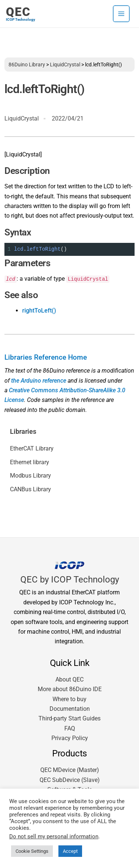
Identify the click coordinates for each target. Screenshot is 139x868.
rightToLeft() (39, 311)
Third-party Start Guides (69, 718)
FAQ (70, 728)
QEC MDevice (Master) (70, 770)
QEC (18, 12)
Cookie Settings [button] (32, 851)
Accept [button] (70, 851)
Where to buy (69, 699)
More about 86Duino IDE (70, 689)
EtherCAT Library (32, 448)
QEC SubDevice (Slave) (70, 780)
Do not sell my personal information (54, 836)
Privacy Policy (70, 738)
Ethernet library (30, 462)
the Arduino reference (39, 381)
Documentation (70, 709)
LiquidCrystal (65, 65)
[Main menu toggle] (121, 14)
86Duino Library (27, 65)
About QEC (69, 679)
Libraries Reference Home (46, 357)
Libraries (23, 432)
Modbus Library (30, 476)
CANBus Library (30, 489)
